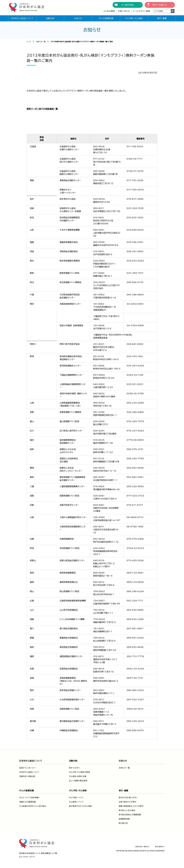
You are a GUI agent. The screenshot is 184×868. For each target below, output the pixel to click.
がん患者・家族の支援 (78, 776)
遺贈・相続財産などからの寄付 (131, 806)
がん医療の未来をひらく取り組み (33, 806)
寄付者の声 (123, 823)
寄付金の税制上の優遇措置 (130, 815)
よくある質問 (109, 11)
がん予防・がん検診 (134, 18)
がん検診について (76, 802)
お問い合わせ (124, 11)
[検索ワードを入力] (162, 11)
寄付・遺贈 (162, 18)
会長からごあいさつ (27, 768)
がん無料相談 (128, 5)
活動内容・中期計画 (27, 776)
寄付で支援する (160, 5)
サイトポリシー (160, 847)
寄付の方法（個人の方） (128, 798)
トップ (29, 42)
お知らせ (78, 18)
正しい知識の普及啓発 (78, 781)
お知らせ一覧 (41, 42)
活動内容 (50, 18)
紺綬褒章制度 (124, 819)
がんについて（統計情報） (29, 798)
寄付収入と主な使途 (127, 810)
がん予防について (76, 798)
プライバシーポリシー (142, 847)
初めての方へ (75, 768)
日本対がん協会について (22, 18)
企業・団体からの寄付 (127, 802)
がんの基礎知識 (106, 18)
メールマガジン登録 (141, 11)
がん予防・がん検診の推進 (80, 772)
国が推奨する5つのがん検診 (81, 806)
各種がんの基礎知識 (27, 802)
